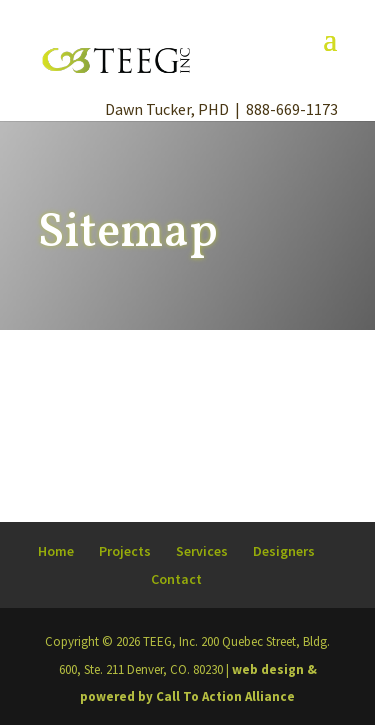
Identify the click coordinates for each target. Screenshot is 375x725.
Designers (284, 551)
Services (202, 551)
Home (56, 551)
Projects (125, 551)
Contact (176, 579)
